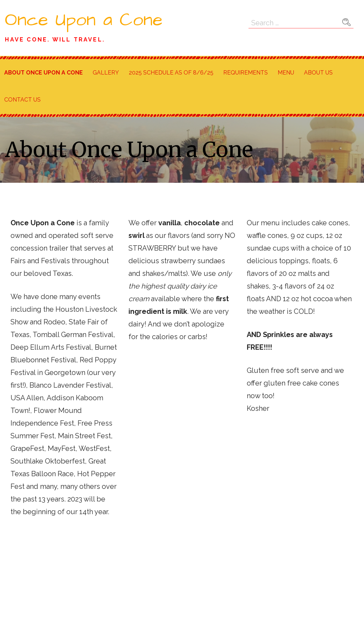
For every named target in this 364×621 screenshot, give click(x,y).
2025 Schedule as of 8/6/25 (171, 73)
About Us (318, 73)
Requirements (246, 73)
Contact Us (22, 100)
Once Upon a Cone (84, 20)
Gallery (106, 73)
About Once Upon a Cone (44, 73)
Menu (286, 73)
